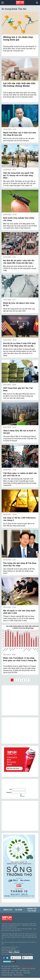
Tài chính (15, 971)
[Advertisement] (19, 816)
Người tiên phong (28, 968)
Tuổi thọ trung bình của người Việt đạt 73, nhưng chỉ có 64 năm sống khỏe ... (18, 175)
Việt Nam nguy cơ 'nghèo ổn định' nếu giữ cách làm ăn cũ (20, 474)
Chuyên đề (5, 971)
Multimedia (18, 975)
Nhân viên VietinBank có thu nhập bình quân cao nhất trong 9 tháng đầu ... (20, 660)
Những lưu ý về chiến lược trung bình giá (18, 38)
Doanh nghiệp (7, 975)
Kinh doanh (6, 968)
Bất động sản (25, 971)
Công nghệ (16, 968)
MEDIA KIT (8, 910)
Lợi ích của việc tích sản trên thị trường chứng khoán (19, 84)
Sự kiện (19, 910)
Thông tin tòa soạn (32, 910)
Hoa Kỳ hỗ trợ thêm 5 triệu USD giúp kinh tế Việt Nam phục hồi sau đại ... (19, 344)
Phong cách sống (8, 973)
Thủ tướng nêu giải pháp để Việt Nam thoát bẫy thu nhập (20, 564)
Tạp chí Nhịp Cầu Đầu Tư (28, 966)
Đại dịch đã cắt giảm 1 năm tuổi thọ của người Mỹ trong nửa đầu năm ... (19, 262)
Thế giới (19, 973)
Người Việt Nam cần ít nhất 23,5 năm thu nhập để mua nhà (20, 134)
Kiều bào (27, 973)
